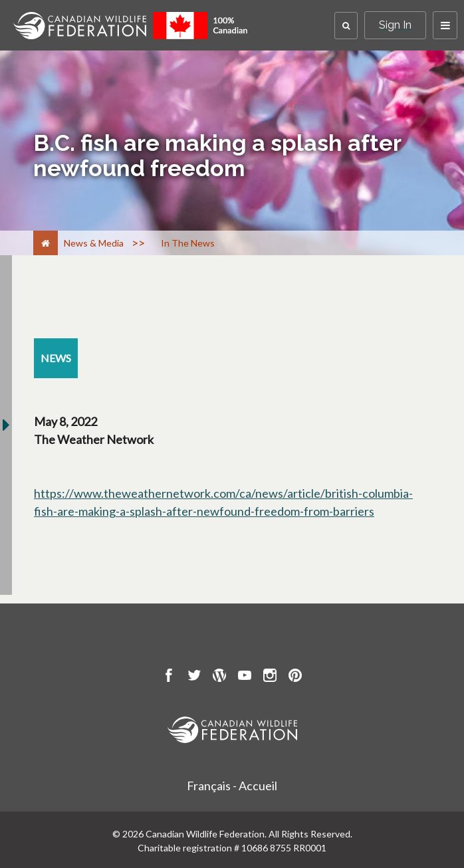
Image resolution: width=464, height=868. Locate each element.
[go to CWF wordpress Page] (219, 677)
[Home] (46, 243)
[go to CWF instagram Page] (270, 677)
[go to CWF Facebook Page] (169, 677)
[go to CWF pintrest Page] (295, 677)
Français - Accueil (232, 786)
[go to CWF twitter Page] (194, 677)
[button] (346, 26)
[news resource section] (56, 358)
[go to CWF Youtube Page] (245, 677)
